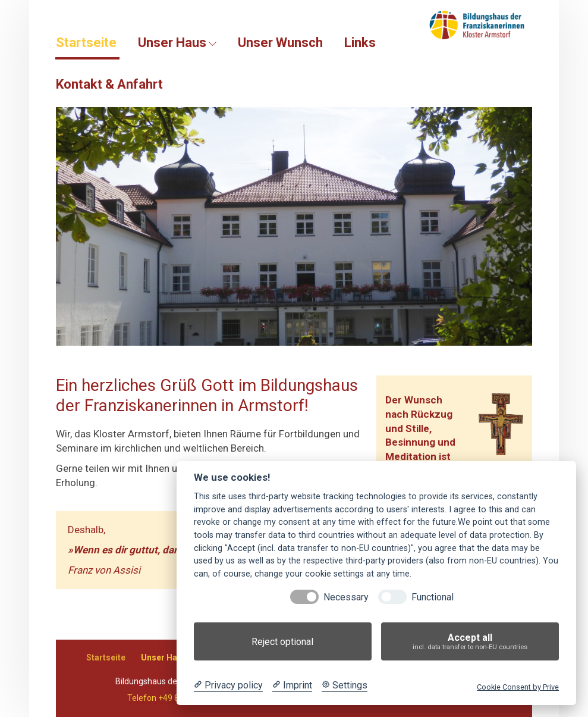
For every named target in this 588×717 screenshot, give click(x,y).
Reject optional (282, 642)
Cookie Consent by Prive (518, 687)
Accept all (470, 642)
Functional (433, 597)
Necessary (346, 597)
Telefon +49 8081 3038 (171, 698)
